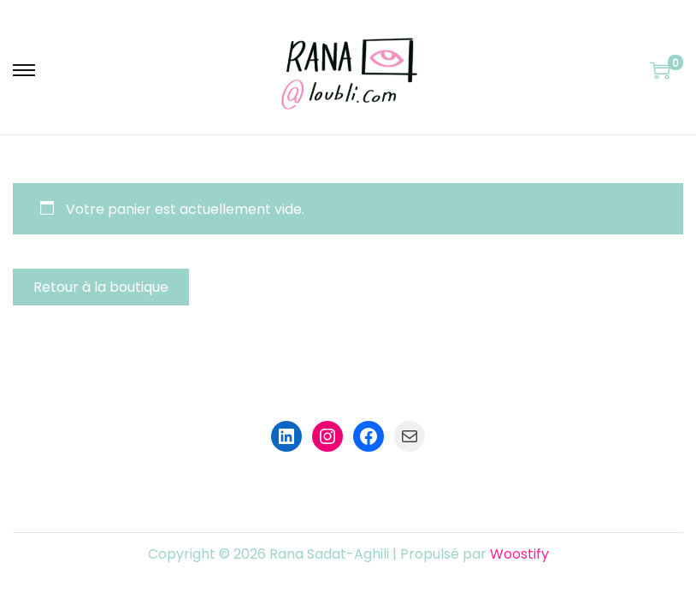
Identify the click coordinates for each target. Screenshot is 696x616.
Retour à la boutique (101, 287)
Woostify (519, 554)
